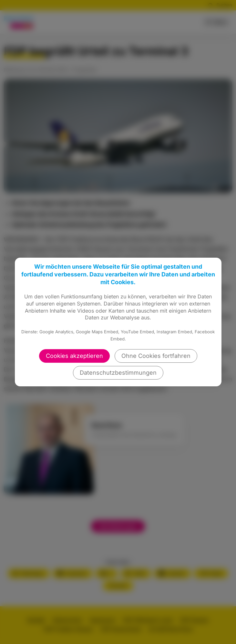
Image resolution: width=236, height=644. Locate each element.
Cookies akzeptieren (74, 356)
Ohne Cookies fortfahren (156, 356)
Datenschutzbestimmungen (118, 373)
